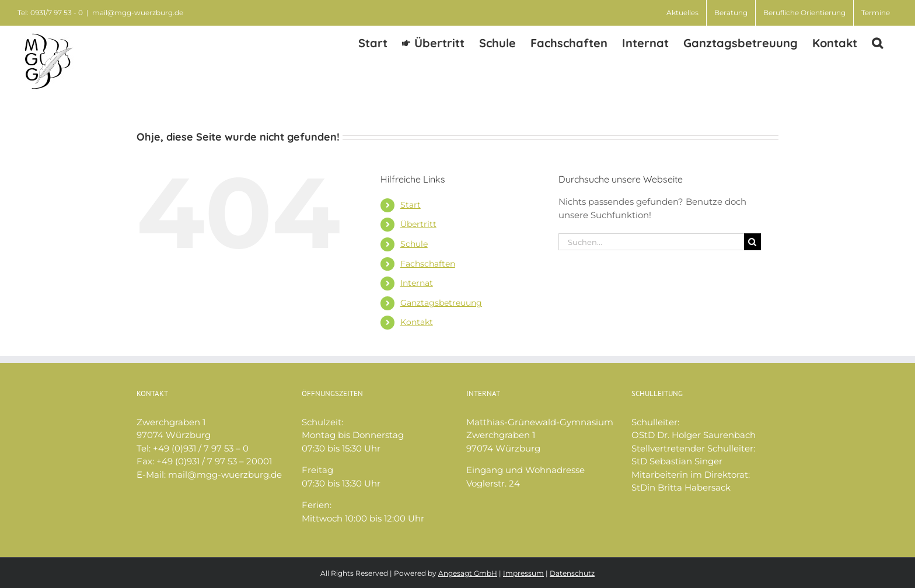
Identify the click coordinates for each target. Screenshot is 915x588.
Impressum (523, 573)
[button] (877, 42)
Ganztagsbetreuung (441, 303)
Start (411, 205)
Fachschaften (428, 264)
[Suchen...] (651, 242)
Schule (414, 244)
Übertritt (418, 224)
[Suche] (752, 242)
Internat (417, 283)
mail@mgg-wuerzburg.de (138, 13)
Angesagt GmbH (468, 573)
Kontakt (417, 322)
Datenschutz (572, 573)
